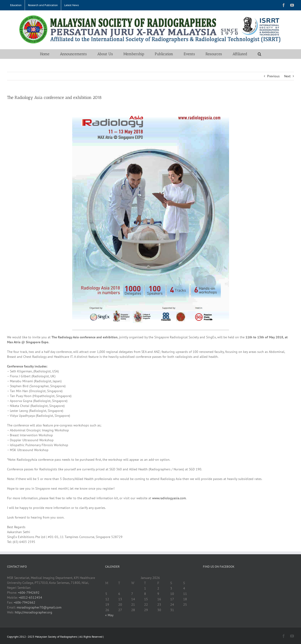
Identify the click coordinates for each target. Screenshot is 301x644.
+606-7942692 (29, 593)
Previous (273, 76)
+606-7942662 (24, 602)
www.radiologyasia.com (169, 498)
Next (287, 76)
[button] (259, 54)
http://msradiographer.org (34, 612)
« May (109, 615)
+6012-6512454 (30, 597)
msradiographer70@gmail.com (39, 607)
